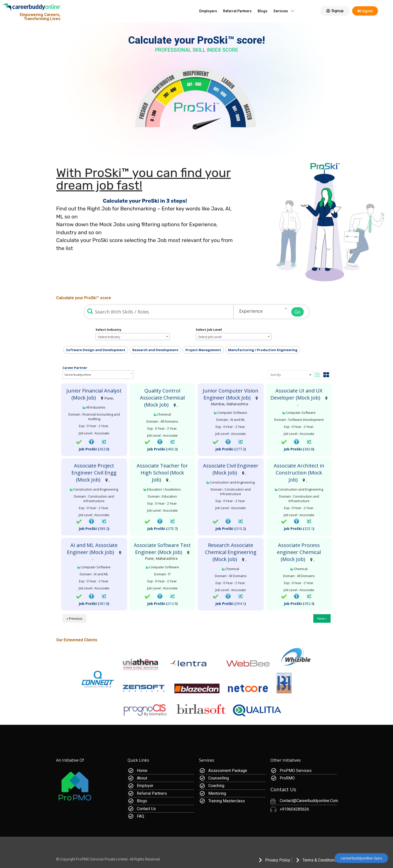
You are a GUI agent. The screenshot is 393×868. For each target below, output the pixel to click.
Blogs (263, 11)
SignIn (365, 11)
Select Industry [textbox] (109, 337)
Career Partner (75, 367)
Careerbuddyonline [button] (78, 375)
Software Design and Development (96, 350)
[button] (335, 11)
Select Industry (108, 330)
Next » (322, 618)
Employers (208, 11)
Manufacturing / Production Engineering (263, 350)
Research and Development (155, 350)
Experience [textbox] (251, 311)
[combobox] (261, 308)
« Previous (74, 618)
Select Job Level (209, 330)
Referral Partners (237, 11)
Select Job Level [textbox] (210, 337)
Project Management (203, 350)
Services (284, 11)
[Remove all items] (278, 312)
